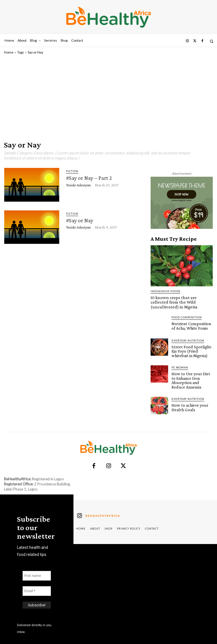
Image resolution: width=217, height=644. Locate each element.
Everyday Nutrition (188, 334)
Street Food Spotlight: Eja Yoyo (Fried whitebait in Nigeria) (192, 344)
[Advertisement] (108, 97)
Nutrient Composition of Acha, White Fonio (191, 319)
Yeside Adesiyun (78, 185)
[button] (211, 41)
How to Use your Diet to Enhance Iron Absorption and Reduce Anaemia (192, 370)
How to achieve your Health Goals (188, 393)
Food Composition (187, 311)
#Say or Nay (80, 220)
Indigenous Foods (165, 291)
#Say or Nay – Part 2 (89, 178)
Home (9, 52)
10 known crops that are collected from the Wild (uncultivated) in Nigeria (181, 299)
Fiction (72, 171)
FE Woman (180, 360)
